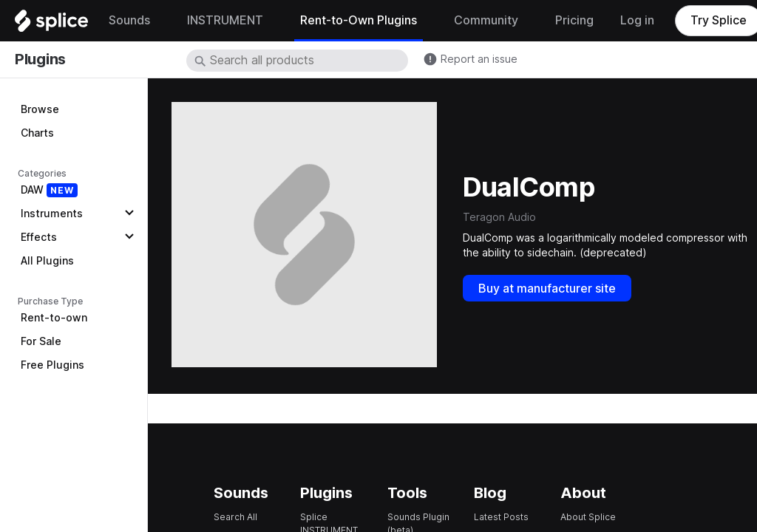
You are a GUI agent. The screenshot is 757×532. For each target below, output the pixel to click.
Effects (39, 237)
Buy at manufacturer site (547, 289)
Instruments (52, 214)
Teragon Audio (499, 217)
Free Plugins (52, 365)
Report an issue (479, 59)
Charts (37, 133)
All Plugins (47, 261)
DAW (49, 190)
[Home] (51, 24)
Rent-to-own (54, 318)
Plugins (40, 59)
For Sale (41, 341)
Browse (40, 109)
